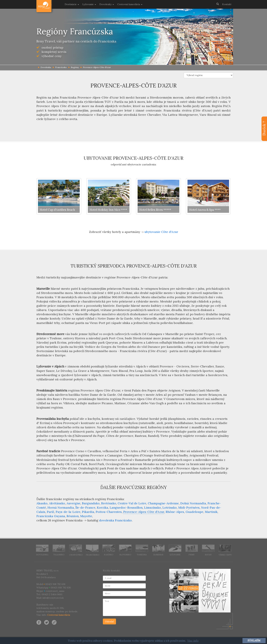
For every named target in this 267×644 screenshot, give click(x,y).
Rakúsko (109, 550)
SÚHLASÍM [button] (254, 641)
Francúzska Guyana (51, 516)
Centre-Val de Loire (132, 503)
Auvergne (73, 503)
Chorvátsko (76, 550)
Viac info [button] (193, 641)
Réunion (73, 516)
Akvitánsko (57, 503)
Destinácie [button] (72, 4)
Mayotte (86, 516)
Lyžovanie (175, 550)
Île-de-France (85, 508)
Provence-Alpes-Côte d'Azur (96, 67)
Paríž (50, 512)
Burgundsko (91, 503)
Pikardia (88, 512)
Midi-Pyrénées (189, 508)
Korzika (103, 508)
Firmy (192, 550)
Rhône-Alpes (175, 512)
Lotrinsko (170, 508)
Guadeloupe (194, 512)
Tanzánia (142, 550)
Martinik (211, 512)
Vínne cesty (225, 550)
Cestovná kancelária (59, 615)
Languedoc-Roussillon (126, 508)
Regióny (74, 67)
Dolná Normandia (193, 503)
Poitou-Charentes (109, 512)
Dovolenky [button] (107, 4)
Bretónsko (109, 503)
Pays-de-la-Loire (68, 512)
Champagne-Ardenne (163, 503)
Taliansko (59, 550)
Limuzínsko (152, 508)
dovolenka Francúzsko (115, 520)
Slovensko (125, 550)
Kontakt (227, 4)
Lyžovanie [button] (89, 4)
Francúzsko (60, 67)
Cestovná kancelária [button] (130, 4)
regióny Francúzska (109, 499)
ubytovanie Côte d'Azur (161, 232)
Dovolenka (42, 550)
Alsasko (42, 503)
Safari (208, 550)
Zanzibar (159, 550)
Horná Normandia (61, 508)
